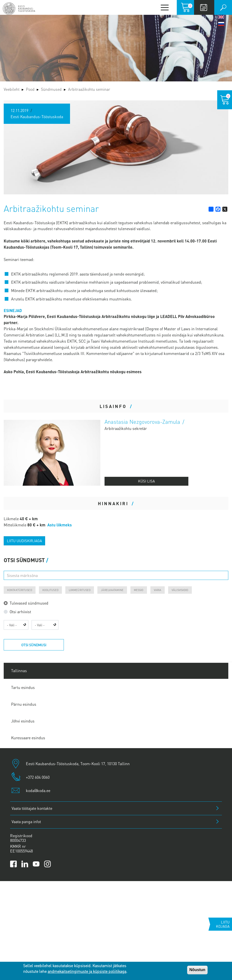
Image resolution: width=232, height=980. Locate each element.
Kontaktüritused (20, 590)
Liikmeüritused (80, 590)
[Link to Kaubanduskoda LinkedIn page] (25, 864)
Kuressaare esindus (28, 738)
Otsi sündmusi (34, 645)
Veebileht (12, 89)
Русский (221, 24)
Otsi (223, 7)
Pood (30, 89)
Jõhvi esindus (23, 721)
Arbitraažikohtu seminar (89, 89)
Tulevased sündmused (29, 603)
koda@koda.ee (38, 790)
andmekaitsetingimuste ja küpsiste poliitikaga (87, 971)
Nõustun (197, 970)
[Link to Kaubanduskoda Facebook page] (13, 864)
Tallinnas (19, 671)
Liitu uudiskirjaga (24, 541)
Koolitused (50, 590)
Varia (158, 590)
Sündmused (51, 89)
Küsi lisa (146, 481)
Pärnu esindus (24, 704)
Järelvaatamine (112, 590)
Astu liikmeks (60, 525)
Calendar (204, 7)
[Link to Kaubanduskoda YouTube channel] (36, 864)
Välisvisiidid (180, 590)
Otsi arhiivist (20, 612)
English (221, 17)
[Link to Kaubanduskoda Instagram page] (47, 864)
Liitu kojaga (223, 924)
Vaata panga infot (26, 822)
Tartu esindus (23, 687)
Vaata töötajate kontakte (32, 808)
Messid (139, 590)
